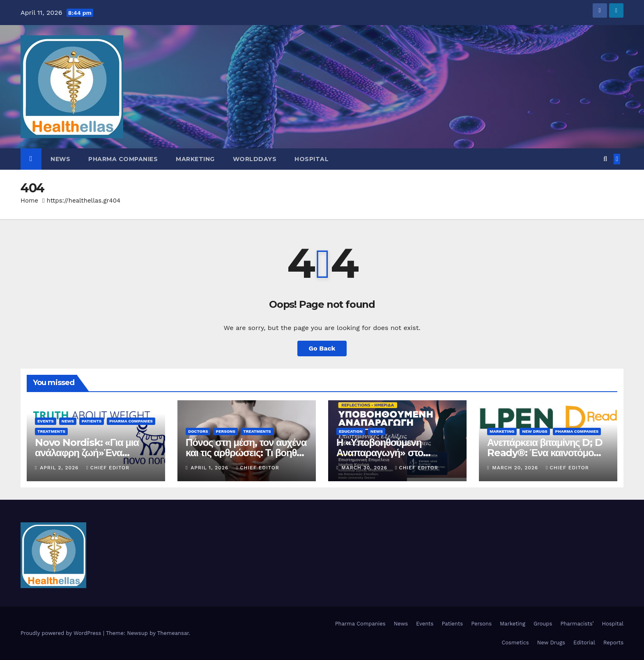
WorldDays (255, 159)
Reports (613, 643)
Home (29, 201)
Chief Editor (108, 468)
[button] (605, 159)
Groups (543, 624)
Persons (225, 431)
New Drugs (535, 431)
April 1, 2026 (210, 468)
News (60, 159)
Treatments (51, 431)
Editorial (584, 643)
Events (46, 421)
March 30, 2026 (365, 468)
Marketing (195, 159)
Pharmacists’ (577, 624)
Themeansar (173, 633)
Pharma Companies (123, 159)
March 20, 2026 (516, 468)
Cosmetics (515, 643)
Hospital (312, 159)
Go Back (322, 348)
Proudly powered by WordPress (62, 633)
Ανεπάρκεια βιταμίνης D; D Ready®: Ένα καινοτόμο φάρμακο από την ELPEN (545, 453)
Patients (92, 421)
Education (351, 431)
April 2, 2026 (60, 468)
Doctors (198, 431)
